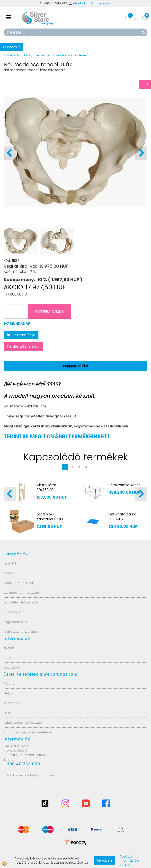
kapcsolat (11, 667)
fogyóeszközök (15, 622)
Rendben (104, 860)
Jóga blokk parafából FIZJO (50, 517)
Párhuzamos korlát (124, 485)
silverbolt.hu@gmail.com (92, 3)
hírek (7, 658)
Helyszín (10, 693)
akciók (9, 648)
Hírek (8, 713)
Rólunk (9, 684)
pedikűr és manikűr (19, 583)
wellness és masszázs (21, 593)
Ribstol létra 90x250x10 (46, 487)
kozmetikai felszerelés (21, 602)
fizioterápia (13, 612)
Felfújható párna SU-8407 (122, 517)
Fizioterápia (43, 55)
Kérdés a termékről (23, 346)
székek (9, 573)
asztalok (10, 563)
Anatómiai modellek (71, 55)
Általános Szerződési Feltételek (28, 732)
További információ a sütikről (130, 861)
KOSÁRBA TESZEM (49, 311)
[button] (141, 153)
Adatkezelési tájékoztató (23, 723)
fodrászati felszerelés (21, 632)
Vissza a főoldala (17, 55)
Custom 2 (12, 47)
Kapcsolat (12, 703)
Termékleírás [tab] (75, 366)
